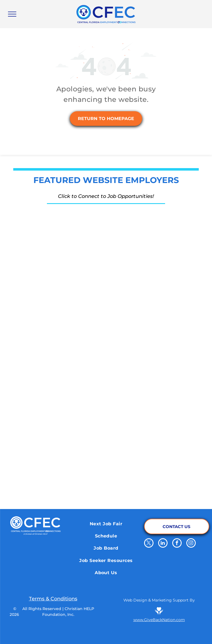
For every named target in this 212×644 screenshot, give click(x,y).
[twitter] (149, 544)
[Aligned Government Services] (144, 272)
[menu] (12, 14)
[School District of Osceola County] (68, 314)
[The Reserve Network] (68, 231)
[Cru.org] (68, 355)
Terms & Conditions (53, 599)
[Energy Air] (68, 272)
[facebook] (177, 544)
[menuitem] (106, 524)
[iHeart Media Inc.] (68, 438)
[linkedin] (163, 544)
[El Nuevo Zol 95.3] (144, 438)
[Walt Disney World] (144, 314)
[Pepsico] (68, 479)
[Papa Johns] (68, 396)
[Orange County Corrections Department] (144, 231)
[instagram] (191, 544)
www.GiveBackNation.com (159, 620)
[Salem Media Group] (144, 396)
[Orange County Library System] (144, 479)
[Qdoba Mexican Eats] (144, 355)
